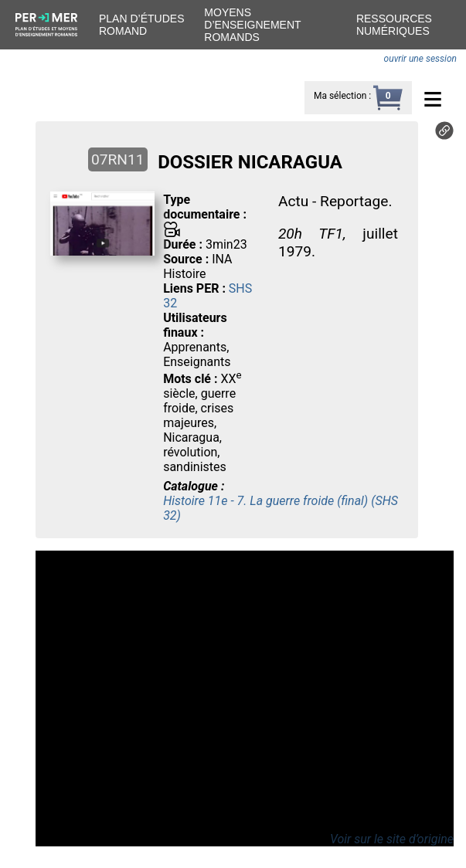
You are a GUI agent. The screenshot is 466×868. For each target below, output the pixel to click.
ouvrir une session (420, 59)
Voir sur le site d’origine (392, 839)
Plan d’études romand (141, 25)
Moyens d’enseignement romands (252, 25)
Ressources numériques (394, 25)
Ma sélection (340, 96)
